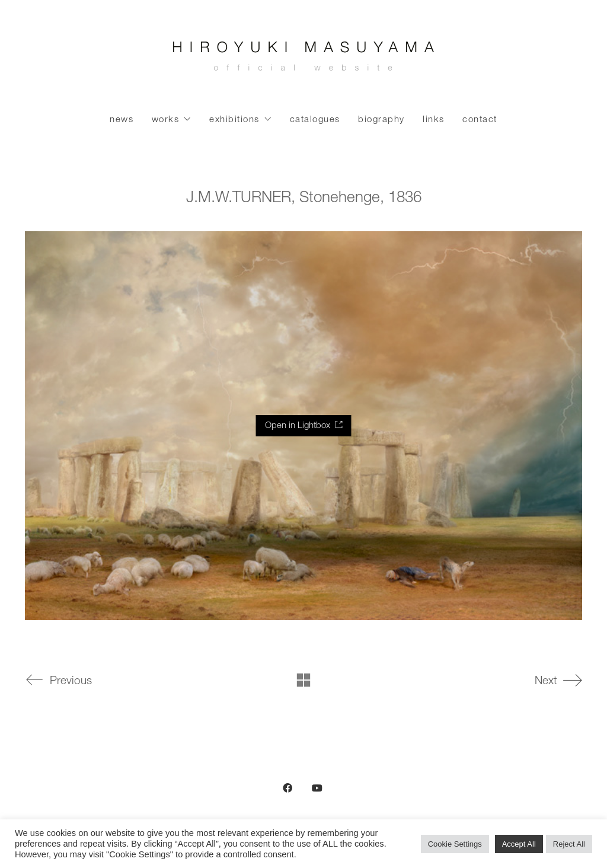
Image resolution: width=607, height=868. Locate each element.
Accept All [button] (519, 844)
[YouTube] (317, 788)
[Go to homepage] (303, 59)
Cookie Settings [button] (455, 844)
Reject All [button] (569, 844)
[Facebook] (287, 788)
